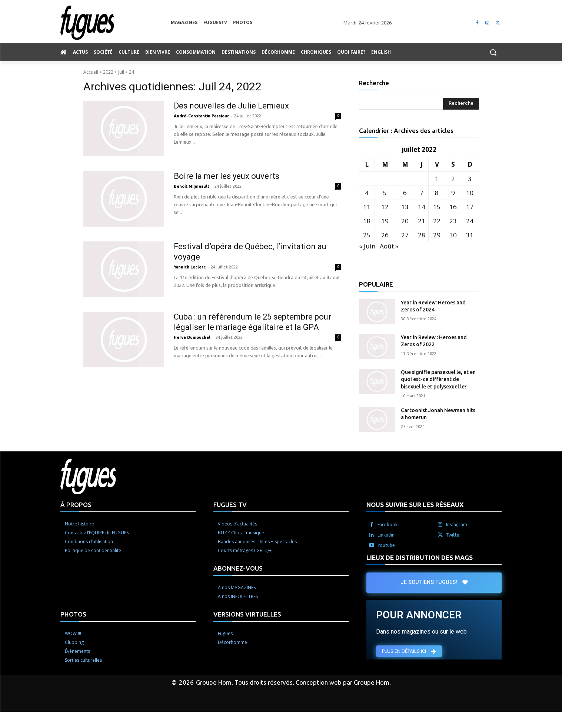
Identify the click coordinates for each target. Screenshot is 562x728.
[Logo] (116, 23)
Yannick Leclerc (190, 267)
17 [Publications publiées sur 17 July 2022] (470, 207)
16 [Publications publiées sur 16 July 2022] (453, 207)
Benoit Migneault (192, 186)
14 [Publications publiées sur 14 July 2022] (422, 207)
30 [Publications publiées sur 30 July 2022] (453, 235)
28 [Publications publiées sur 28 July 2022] (422, 235)
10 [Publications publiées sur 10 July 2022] (470, 193)
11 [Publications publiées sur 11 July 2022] (367, 207)
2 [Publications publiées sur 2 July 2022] (453, 179)
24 (132, 72)
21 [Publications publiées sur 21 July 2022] (422, 221)
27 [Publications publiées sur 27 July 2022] (405, 235)
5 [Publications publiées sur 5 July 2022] (385, 193)
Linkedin (386, 535)
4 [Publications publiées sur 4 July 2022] (367, 193)
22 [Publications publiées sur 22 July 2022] (437, 221)
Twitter (454, 535)
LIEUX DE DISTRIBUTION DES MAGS (420, 557)
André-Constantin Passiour (201, 116)
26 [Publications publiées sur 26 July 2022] (385, 235)
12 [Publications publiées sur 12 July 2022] (385, 207)
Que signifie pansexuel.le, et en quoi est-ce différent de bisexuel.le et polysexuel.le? (438, 379)
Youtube (386, 545)
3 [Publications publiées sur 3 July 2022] (470, 179)
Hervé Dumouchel (192, 337)
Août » (389, 246)
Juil (121, 72)
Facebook (388, 525)
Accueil (91, 72)
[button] (493, 52)
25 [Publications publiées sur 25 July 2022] (367, 235)
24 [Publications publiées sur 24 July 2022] (470, 221)
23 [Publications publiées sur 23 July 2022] (453, 221)
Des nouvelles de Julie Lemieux (232, 106)
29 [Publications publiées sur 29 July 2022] (437, 235)
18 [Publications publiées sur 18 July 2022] (367, 221)
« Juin (367, 246)
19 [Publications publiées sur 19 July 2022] (385, 221)
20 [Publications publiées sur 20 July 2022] (405, 221)
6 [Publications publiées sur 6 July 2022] (405, 193)
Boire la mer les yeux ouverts (227, 176)
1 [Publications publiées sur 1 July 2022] (437, 179)
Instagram (457, 525)
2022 (108, 72)
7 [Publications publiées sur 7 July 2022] (422, 193)
